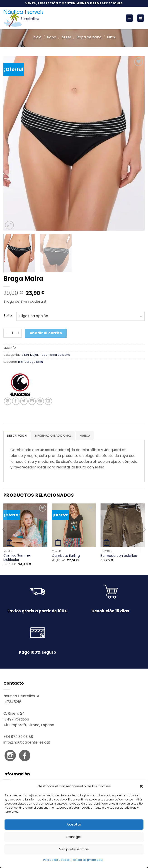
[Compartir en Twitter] (24, 401)
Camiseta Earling (66, 556)
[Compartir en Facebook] (16, 401)
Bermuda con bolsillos (119, 556)
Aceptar (74, 824)
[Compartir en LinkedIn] (48, 401)
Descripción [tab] (17, 436)
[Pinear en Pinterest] (40, 401)
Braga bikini (35, 362)
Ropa (52, 37)
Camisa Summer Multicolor (17, 558)
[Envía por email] (32, 401)
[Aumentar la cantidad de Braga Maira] (19, 333)
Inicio (37, 37)
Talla (8, 316)
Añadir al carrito (46, 333)
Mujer (67, 37)
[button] (141, 786)
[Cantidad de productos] (12, 333)
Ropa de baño (89, 37)
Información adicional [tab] (53, 436)
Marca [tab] (85, 436)
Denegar (74, 837)
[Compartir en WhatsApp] (8, 401)
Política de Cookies (56, 860)
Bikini (111, 37)
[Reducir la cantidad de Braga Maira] (6, 333)
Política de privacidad (87, 860)
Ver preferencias (74, 849)
